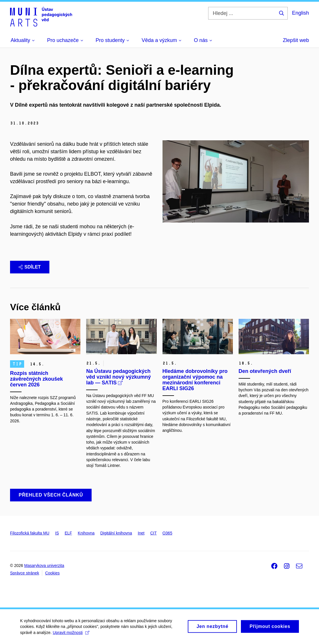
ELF (68, 533)
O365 (167, 533)
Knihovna (86, 533)
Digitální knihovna (116, 533)
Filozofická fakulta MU (30, 533)
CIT (153, 533)
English (300, 13)
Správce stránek (25, 573)
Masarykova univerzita (44, 566)
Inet (141, 533)
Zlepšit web (296, 40)
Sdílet (30, 267)
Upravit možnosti (71, 635)
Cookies (52, 573)
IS (57, 533)
